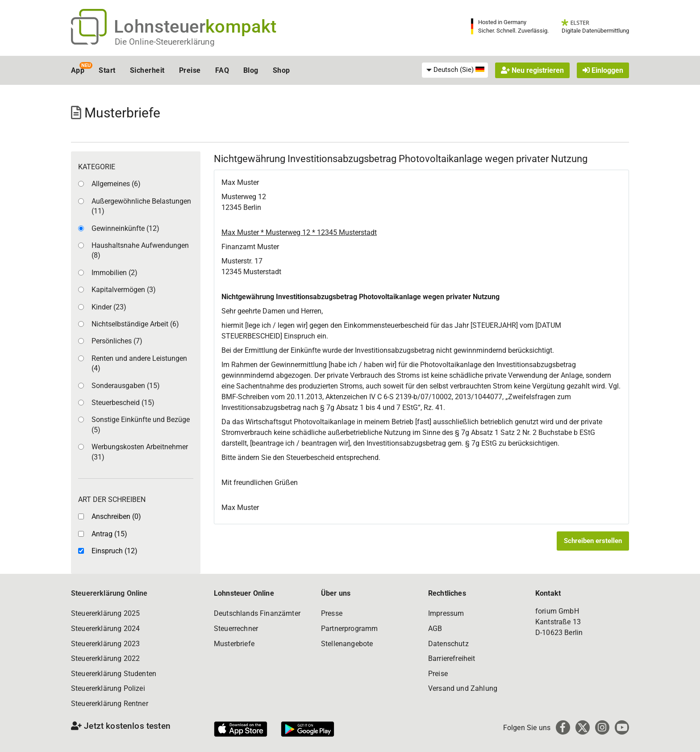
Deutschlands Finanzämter (257, 613)
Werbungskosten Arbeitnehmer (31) (140, 452)
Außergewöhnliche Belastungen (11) (141, 206)
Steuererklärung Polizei (108, 688)
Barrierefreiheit (452, 658)
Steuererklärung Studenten (114, 674)
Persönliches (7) (117, 341)
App (78, 70)
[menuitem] (455, 70)
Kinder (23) (109, 307)
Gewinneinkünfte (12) (125, 228)
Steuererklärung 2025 (105, 613)
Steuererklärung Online (109, 593)
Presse (332, 613)
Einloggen (603, 70)
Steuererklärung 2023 (105, 644)
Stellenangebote (347, 644)
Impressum (446, 613)
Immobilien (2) (115, 273)
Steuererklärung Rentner (110, 704)
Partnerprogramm (349, 629)
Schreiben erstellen (593, 541)
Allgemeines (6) (116, 184)
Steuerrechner (236, 629)
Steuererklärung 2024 (105, 629)
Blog (251, 70)
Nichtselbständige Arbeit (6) (135, 324)
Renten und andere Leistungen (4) (139, 363)
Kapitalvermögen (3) (124, 290)
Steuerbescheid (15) (123, 403)
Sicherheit (147, 70)
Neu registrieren (532, 70)
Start (107, 70)
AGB (435, 629)
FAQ (222, 70)
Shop (281, 70)
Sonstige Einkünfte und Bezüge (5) (141, 424)
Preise (190, 70)
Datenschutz (448, 644)
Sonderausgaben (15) (126, 386)
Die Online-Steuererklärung (165, 42)
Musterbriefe (234, 644)
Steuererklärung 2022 (105, 658)
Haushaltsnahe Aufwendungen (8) (140, 250)
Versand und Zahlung (463, 688)
